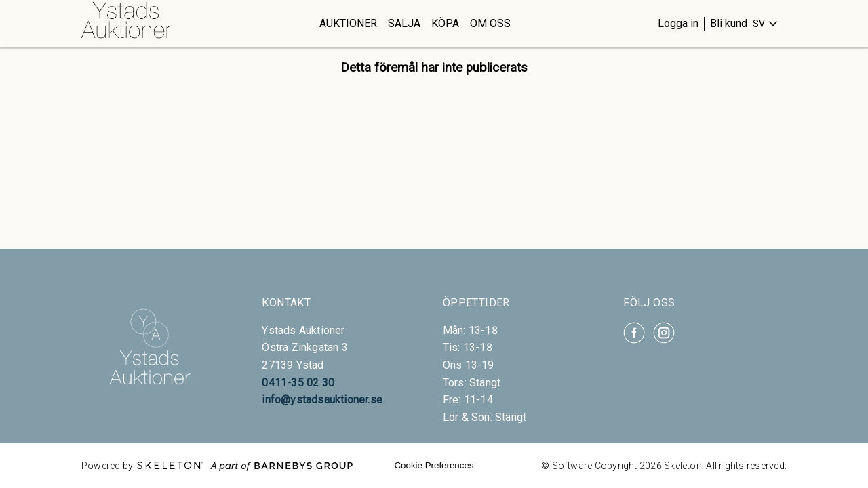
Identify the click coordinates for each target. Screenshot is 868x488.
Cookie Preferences (434, 465)
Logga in (678, 23)
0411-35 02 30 (298, 383)
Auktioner (348, 23)
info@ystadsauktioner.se (322, 400)
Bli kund (729, 23)
